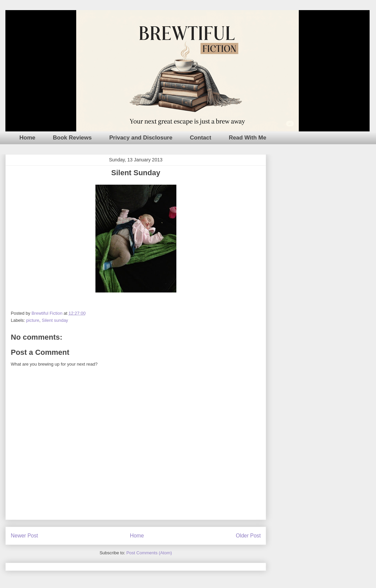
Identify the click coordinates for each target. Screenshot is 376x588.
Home (27, 138)
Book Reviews (72, 138)
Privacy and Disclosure (141, 138)
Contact (200, 138)
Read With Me (247, 138)
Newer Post (24, 536)
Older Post (248, 536)
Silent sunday (55, 320)
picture (33, 320)
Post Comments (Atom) (149, 553)
